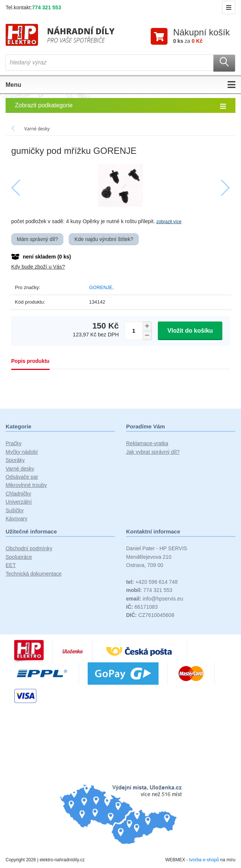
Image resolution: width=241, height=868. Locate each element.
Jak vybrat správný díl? (153, 452)
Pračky (14, 444)
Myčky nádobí (22, 452)
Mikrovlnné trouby (26, 485)
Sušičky (15, 510)
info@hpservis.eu (155, 599)
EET (11, 566)
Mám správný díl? (37, 239)
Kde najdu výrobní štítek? (104, 239)
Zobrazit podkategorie (120, 106)
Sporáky (15, 460)
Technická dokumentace (34, 574)
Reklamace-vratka (147, 444)
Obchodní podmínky (29, 549)
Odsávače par (22, 477)
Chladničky (18, 494)
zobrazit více (169, 222)
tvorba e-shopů (204, 860)
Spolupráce (19, 557)
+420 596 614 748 (152, 582)
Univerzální (19, 502)
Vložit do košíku (190, 331)
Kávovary (16, 519)
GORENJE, (101, 287)
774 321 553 (47, 7)
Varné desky (20, 469)
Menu (120, 85)
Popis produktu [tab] (30, 361)
